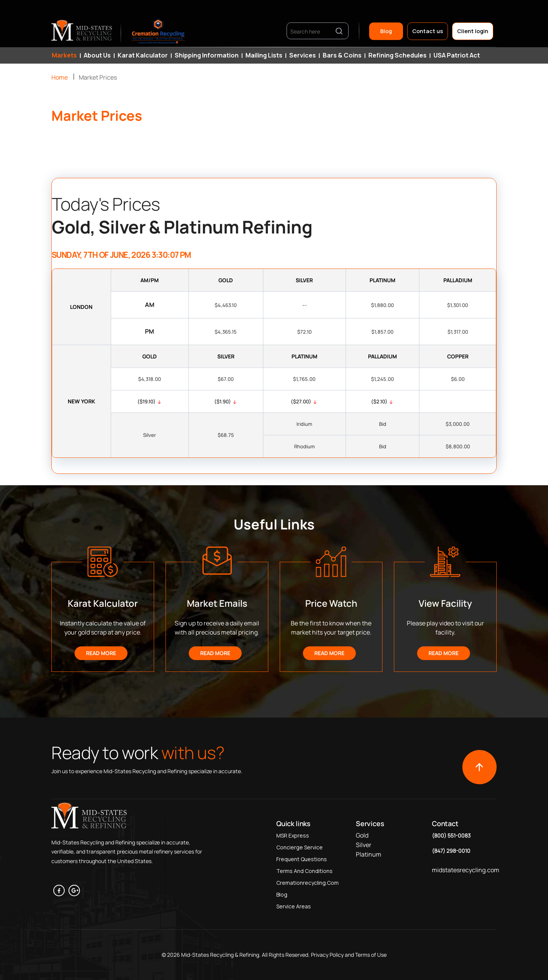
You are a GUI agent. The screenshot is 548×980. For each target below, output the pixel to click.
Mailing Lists (264, 55)
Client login (473, 31)
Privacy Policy (327, 955)
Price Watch (331, 603)
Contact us (428, 31)
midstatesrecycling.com (466, 870)
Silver (364, 845)
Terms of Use (371, 955)
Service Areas (294, 906)
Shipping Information (207, 55)
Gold (362, 835)
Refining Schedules (397, 55)
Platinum (369, 854)
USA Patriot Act (457, 55)
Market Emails (217, 603)
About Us (97, 55)
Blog (386, 31)
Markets (64, 55)
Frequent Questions (302, 859)
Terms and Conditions (304, 871)
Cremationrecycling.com (307, 883)
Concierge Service (299, 847)
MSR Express (293, 835)
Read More (101, 653)
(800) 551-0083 (451, 835)
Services (303, 55)
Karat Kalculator (143, 55)
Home (60, 77)
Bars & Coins (342, 55)
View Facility (445, 603)
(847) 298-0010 (451, 851)
